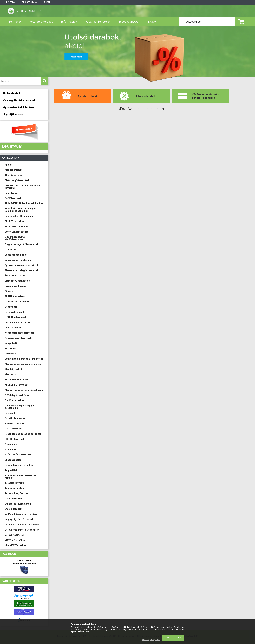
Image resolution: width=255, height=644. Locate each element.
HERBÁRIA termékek (16, 317)
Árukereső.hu (24, 599)
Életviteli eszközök (15, 276)
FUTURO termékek (15, 296)
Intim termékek (13, 328)
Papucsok (10, 413)
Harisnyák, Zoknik (15, 312)
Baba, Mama (11, 193)
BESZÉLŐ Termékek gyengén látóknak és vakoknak (20, 210)
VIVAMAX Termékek (15, 545)
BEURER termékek (14, 221)
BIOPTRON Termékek (16, 227)
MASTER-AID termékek (17, 380)
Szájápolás (11, 444)
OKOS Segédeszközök (17, 395)
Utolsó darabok (13, 509)
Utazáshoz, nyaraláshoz (18, 504)
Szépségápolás (13, 460)
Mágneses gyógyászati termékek (23, 364)
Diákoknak (10, 250)
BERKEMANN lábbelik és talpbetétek (24, 203)
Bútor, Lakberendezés (17, 232)
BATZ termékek (13, 198)
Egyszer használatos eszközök (22, 265)
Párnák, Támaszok (15, 418)
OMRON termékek (14, 400)
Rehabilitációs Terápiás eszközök (23, 434)
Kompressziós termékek (18, 338)
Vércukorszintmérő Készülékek (22, 525)
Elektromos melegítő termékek (22, 270)
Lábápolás (10, 354)
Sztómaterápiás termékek (19, 465)
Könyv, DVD (11, 343)
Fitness (9, 291)
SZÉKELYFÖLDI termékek (18, 455)
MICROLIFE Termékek (17, 385)
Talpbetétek (11, 470)
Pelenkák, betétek (14, 423)
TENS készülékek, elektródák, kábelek (21, 477)
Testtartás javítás (14, 488)
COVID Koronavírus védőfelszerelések (15, 238)
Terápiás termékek (15, 483)
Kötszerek (10, 348)
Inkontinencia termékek (17, 322)
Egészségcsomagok (16, 255)
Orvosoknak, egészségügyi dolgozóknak (20, 407)
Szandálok (10, 449)
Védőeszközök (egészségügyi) (22, 514)
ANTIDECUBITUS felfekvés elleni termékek (22, 187)
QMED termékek (13, 429)
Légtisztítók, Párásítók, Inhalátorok (24, 359)
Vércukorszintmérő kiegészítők (22, 530)
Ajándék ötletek (13, 170)
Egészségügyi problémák (18, 260)
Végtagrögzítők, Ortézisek (19, 519)
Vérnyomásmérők (14, 535)
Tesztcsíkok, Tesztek (16, 493)
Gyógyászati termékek (17, 302)
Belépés (10, 2)
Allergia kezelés (13, 175)
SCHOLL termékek (15, 439)
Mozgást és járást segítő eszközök (24, 390)
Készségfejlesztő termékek (20, 333)
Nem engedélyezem (151, 640)
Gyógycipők (11, 307)
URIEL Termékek (14, 499)
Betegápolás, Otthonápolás (19, 216)
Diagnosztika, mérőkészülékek (22, 244)
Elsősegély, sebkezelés (17, 281)
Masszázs (10, 374)
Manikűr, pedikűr (14, 369)
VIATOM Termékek (15, 540)
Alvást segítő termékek (17, 180)
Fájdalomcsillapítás (15, 286)
